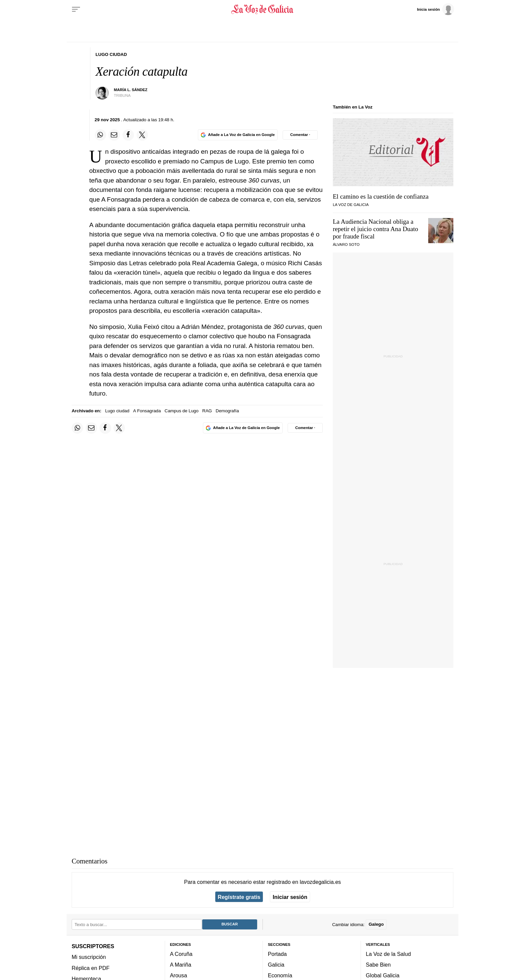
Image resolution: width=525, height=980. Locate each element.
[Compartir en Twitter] (142, 135)
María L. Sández (131, 90)
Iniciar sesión (290, 897)
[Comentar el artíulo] (300, 135)
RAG (207, 411)
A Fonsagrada (147, 411)
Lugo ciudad (117, 411)
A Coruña (181, 954)
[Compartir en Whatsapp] (100, 135)
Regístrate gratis (239, 897)
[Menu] (76, 9)
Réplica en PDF (91, 968)
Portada (277, 954)
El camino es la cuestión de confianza (381, 196)
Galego (376, 925)
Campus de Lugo (182, 411)
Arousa (179, 976)
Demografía (227, 411)
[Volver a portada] (263, 9)
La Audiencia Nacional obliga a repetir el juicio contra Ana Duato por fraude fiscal (376, 229)
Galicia (276, 965)
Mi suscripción (89, 957)
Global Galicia (383, 976)
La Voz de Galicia (351, 205)
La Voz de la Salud (389, 954)
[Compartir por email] (114, 135)
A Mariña (181, 965)
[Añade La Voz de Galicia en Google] (238, 135)
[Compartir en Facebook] (128, 135)
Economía (280, 976)
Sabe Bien (379, 965)
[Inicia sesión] (435, 9)
